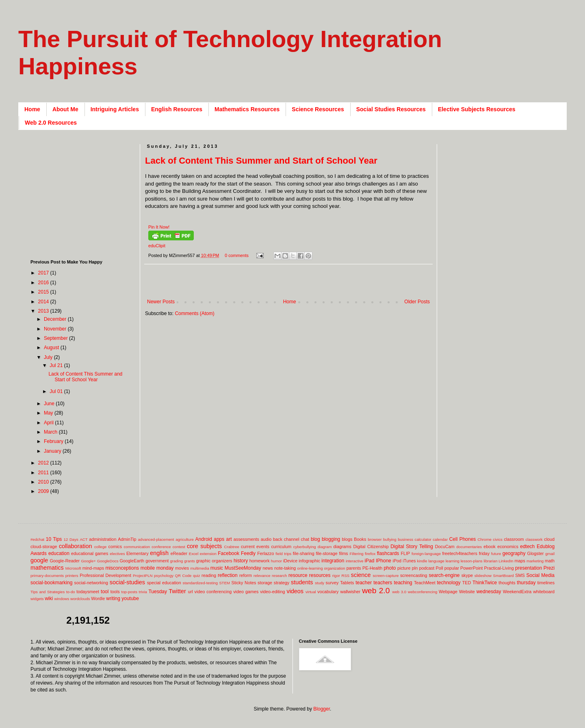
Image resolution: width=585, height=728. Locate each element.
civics (497, 539)
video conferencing (213, 592)
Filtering (357, 554)
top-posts (129, 592)
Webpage (448, 592)
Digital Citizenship (371, 547)
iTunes (409, 561)
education (59, 553)
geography (514, 553)
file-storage (326, 553)
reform (246, 575)
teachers (383, 583)
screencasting (414, 575)
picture (404, 568)
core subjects (204, 546)
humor (276, 561)
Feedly (248, 553)
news (268, 568)
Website (467, 592)
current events (255, 547)
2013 (44, 311)
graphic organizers (214, 561)
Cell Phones (463, 539)
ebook (489, 547)
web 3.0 (400, 592)
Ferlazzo (265, 553)
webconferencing (423, 592)
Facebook (229, 553)
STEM (224, 583)
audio (266, 539)
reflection (228, 575)
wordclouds (80, 599)
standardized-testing (200, 583)
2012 (44, 463)
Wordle (98, 598)
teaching (403, 583)
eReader (179, 553)
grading (176, 561)
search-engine (444, 575)
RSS (345, 576)
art (229, 539)
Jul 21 (57, 365)
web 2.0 (376, 591)
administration (103, 539)
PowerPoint (471, 568)
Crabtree (232, 547)
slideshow (483, 576)
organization (334, 568)
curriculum (281, 547)
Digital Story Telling (412, 547)
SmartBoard (503, 576)
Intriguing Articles (115, 109)
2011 (44, 473)
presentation (529, 568)
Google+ (88, 561)
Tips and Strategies (48, 592)
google (39, 560)
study (320, 583)
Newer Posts (161, 302)
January (53, 451)
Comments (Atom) (194, 313)
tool (105, 592)
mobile (148, 568)
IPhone (383, 561)
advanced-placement (156, 539)
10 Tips (54, 539)
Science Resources (318, 109)
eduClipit (157, 246)
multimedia (199, 568)
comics (115, 547)
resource (298, 575)
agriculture (185, 539)
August (52, 348)
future (496, 554)
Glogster (536, 553)
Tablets (347, 583)
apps (219, 539)
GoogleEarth (132, 561)
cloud (549, 539)
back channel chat (291, 539)
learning (453, 561)
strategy (282, 583)
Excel (194, 554)
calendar (440, 539)
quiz (197, 576)
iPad (369, 561)
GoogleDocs (108, 561)
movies (182, 568)
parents (354, 568)
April (49, 423)
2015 (44, 292)
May (49, 413)
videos (295, 591)
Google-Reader (65, 561)
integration (333, 561)
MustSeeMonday (243, 568)
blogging (331, 539)
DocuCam (445, 547)
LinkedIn (506, 561)
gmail (550, 554)
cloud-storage (44, 547)
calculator (423, 539)
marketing (535, 561)
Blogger (322, 709)
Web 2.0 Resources (51, 123)
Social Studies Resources (391, 109)
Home (32, 109)
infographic (309, 561)
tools (115, 592)
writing (113, 598)
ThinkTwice (485, 583)
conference (161, 547)
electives (117, 554)
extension (208, 554)
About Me (65, 109)
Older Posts (417, 302)
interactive (355, 561)
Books (360, 539)
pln (415, 568)
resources (320, 575)
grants (190, 561)
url (191, 592)
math (550, 561)
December (56, 319)
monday (165, 568)
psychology (164, 576)
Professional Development (105, 575)
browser (375, 539)
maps (520, 561)
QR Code (183, 576)
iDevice (290, 561)
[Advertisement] (293, 286)
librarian (490, 561)
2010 (44, 482)
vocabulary (328, 592)
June (50, 404)
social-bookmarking (51, 583)
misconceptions (122, 568)
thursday (526, 583)
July (49, 357)
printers (72, 576)
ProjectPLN (143, 576)
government (157, 561)
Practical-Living (499, 568)
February (54, 441)
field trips (283, 554)
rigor (336, 576)
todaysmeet (88, 592)
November (56, 329)
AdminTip (127, 539)
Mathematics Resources (247, 109)
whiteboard (544, 592)
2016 (44, 283)
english (159, 553)
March (51, 432)
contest (179, 547)
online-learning (310, 568)
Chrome (485, 539)
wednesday (489, 592)
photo (390, 568)
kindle (422, 561)
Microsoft (73, 568)
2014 (44, 302)
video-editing (272, 592)
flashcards (388, 553)
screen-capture (386, 576)
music (217, 568)
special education (164, 583)
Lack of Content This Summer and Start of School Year (261, 161)
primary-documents (47, 576)
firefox (370, 554)
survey (332, 583)
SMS (520, 575)
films (344, 553)
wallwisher (350, 592)
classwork (534, 539)
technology (449, 583)
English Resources (177, 109)
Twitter (177, 591)
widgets (37, 599)
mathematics (47, 568)
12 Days (71, 539)
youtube (130, 598)
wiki (49, 598)
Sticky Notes (244, 583)
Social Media (540, 575)
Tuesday (158, 592)
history (241, 561)
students (302, 582)
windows (62, 599)
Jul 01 (57, 391)
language (436, 561)
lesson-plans (472, 561)
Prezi (549, 568)
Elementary (138, 553)
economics (508, 547)
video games (246, 592)
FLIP (405, 553)
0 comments (237, 255)
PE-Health (372, 568)
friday (484, 553)
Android (204, 539)
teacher (364, 583)
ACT (83, 539)
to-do (71, 592)
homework (260, 561)
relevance (262, 576)
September (56, 338)
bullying (390, 539)
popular (452, 568)
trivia (143, 592)
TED (467, 583)
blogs (347, 539)
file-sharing (304, 553)
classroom (514, 539)
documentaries (469, 547)
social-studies (127, 582)
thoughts (507, 583)
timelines (546, 583)
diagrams (342, 547)
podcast (427, 568)
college (100, 547)
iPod (397, 561)
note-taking (285, 568)
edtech (527, 547)
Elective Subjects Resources (477, 109)
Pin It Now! (159, 227)
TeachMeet (425, 583)
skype (467, 575)
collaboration (76, 546)
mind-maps (93, 568)
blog (315, 539)
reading (209, 575)
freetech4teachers (459, 553)
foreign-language (426, 554)
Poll (440, 568)
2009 (44, 491)
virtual (311, 592)
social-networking (91, 583)
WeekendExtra (517, 592)
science (361, 575)
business (405, 539)
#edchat (37, 539)
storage (265, 583)
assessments (246, 539)
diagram (325, 547)
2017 (44, 273)
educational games (90, 553)
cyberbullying (305, 547)
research (279, 576)
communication (137, 547)
